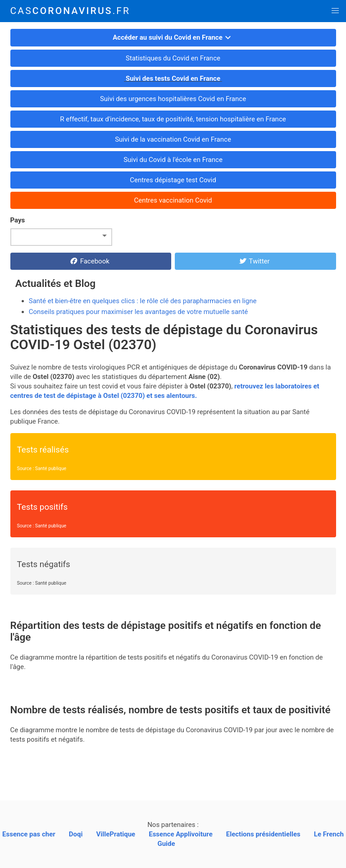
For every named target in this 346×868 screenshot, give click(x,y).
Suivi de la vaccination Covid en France (173, 139)
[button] (335, 11)
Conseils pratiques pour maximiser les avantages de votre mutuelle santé (139, 312)
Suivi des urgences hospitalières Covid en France (173, 99)
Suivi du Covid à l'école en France (173, 160)
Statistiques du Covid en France (173, 58)
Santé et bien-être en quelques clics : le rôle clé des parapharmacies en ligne (143, 301)
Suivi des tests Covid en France (173, 78)
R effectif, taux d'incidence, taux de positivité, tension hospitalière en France (173, 119)
